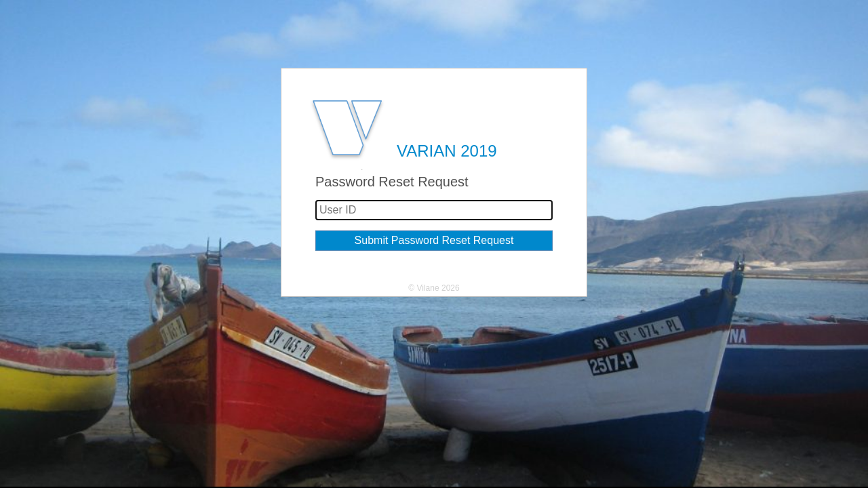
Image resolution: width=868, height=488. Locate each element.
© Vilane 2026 (434, 288)
